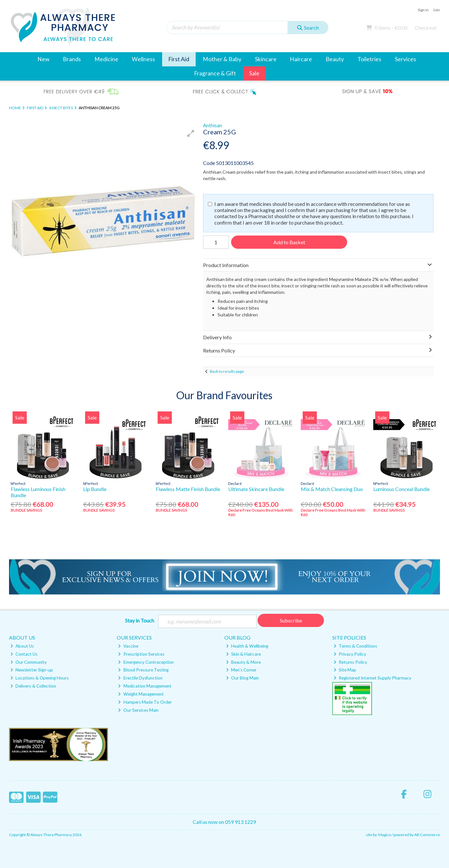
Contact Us (24, 654)
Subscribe (291, 620)
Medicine (106, 59)
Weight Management (141, 694)
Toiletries (369, 59)
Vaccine (128, 646)
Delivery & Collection (33, 686)
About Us (22, 646)
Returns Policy (350, 662)
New (43, 59)
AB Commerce (427, 835)
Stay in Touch (140, 620)
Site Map (345, 670)
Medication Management (145, 686)
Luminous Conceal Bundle (401, 489)
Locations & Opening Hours (39, 678)
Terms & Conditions (355, 646)
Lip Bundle (95, 489)
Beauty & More (243, 662)
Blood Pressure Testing (143, 670)
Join (436, 10)
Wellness (143, 59)
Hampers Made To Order (145, 702)
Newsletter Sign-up (32, 670)
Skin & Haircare (243, 654)
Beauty (335, 59)
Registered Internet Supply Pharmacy (372, 678)
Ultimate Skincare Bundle (256, 489)
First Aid (179, 59)
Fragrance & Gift (215, 73)
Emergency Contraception (146, 662)
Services (405, 59)
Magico (385, 835)
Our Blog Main (242, 678)
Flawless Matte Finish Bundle (188, 489)
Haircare (301, 59)
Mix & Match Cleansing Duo (332, 489)
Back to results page (227, 371)
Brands (72, 59)
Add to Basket (289, 242)
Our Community (29, 662)
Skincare (266, 59)
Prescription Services (141, 654)
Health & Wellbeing (247, 646)
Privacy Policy (350, 654)
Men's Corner (241, 670)
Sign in (423, 10)
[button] (191, 133)
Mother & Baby (222, 59)
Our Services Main (138, 710)
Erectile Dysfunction (140, 678)
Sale (254, 73)
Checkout (426, 28)
